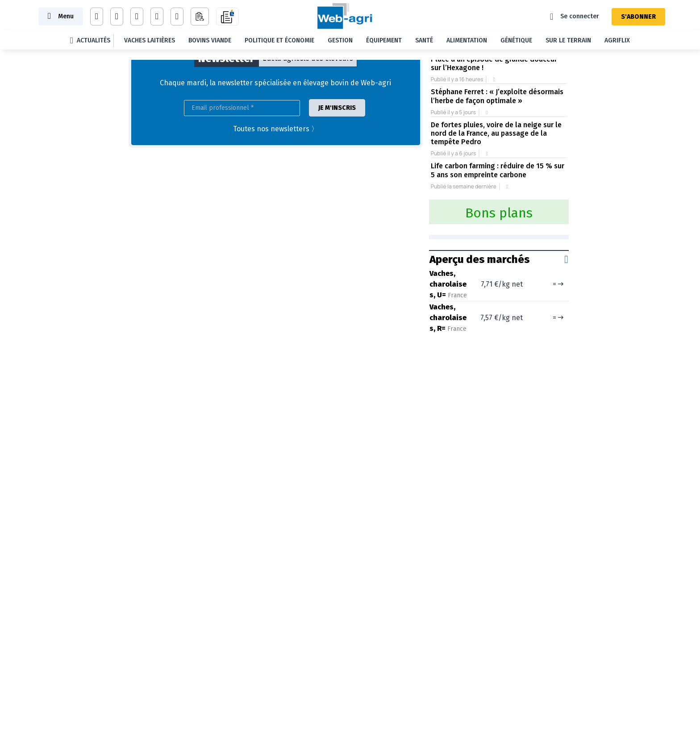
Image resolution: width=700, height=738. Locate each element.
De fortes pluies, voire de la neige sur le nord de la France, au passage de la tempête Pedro (496, 133)
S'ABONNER (638, 17)
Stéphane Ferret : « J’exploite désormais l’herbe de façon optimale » (497, 96)
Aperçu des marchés (480, 259)
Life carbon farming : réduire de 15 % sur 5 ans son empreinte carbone (498, 170)
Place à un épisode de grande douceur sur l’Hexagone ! (494, 63)
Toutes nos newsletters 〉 (276, 129)
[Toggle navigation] (61, 16)
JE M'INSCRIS (337, 108)
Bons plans (499, 213)
